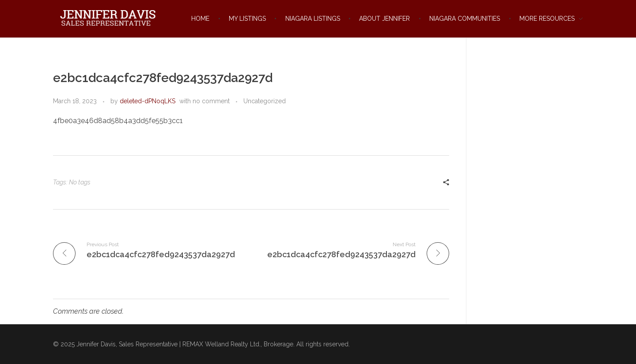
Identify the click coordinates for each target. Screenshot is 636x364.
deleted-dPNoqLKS (148, 101)
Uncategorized (265, 101)
